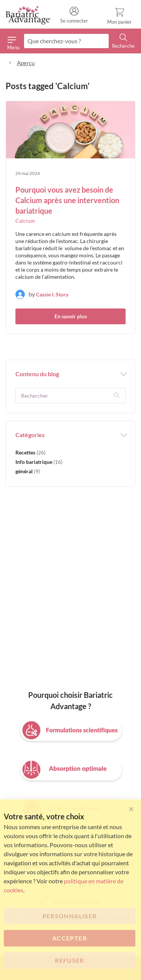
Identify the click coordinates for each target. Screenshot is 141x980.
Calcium (25, 221)
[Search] (123, 41)
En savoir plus (71, 316)
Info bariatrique (39, 462)
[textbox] (70, 396)
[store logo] (28, 15)
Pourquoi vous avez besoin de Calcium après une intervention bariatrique (67, 200)
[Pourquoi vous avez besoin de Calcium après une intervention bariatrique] (70, 131)
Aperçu (26, 63)
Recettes (30, 452)
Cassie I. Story (52, 294)
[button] (117, 395)
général (28, 471)
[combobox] (66, 41)
